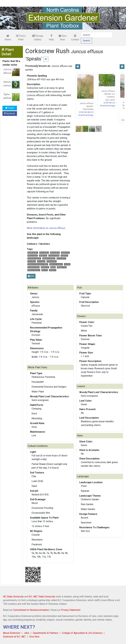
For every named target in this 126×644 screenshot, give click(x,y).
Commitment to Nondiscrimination (31, 610)
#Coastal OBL (52, 261)
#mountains (61, 258)
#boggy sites (62, 267)
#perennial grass (34, 270)
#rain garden (44, 253)
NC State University (13, 597)
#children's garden (34, 258)
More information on (46, 228)
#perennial (45, 267)
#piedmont (43, 255)
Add (31, 276)
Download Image (86, 115)
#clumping (41, 261)
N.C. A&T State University (42, 597)
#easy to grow (33, 255)
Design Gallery (38, 38)
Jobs (27, 633)
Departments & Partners (46, 633)
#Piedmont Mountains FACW (38, 264)
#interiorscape (54, 255)
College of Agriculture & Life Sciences (82, 633)
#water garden (33, 253)
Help (51, 38)
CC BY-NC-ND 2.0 (86, 112)
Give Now (63, 38)
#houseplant (55, 253)
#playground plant (49, 258)
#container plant (34, 267)
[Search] (97, 35)
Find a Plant (21, 38)
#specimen (65, 253)
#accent (45, 270)
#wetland (53, 270)
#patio (53, 267)
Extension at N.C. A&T (14, 637)
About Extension (12, 633)
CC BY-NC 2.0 (109, 103)
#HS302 (67, 264)
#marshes (32, 261)
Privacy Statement (71, 610)
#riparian (64, 255)
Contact (75, 38)
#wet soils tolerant (56, 264)
